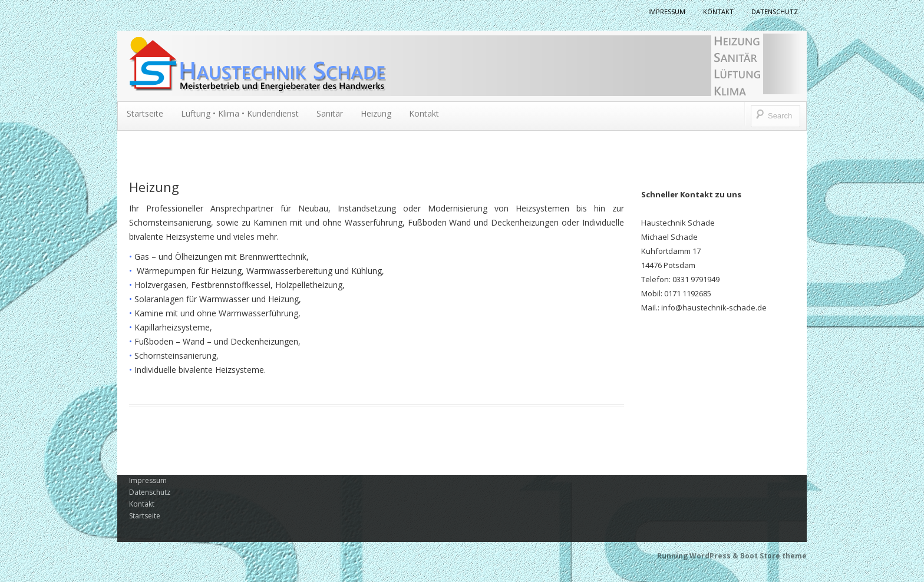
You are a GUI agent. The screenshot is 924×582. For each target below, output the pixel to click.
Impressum (667, 11)
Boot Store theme (773, 556)
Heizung (376, 113)
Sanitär (330, 113)
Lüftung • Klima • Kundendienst (240, 113)
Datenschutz (775, 11)
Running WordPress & (699, 556)
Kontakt (718, 11)
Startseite (145, 113)
